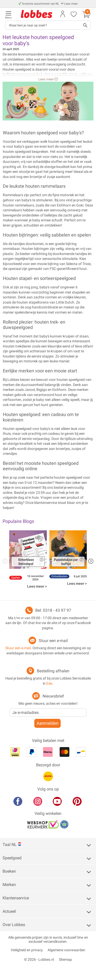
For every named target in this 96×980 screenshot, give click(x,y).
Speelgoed (12, 858)
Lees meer (69, 4)
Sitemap (65, 959)
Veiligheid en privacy (27, 950)
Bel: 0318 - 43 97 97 (53, 610)
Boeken (9, 871)
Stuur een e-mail (53, 641)
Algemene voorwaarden (66, 950)
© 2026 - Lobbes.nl (39, 959)
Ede (49, 683)
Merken (9, 885)
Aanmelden (47, 723)
